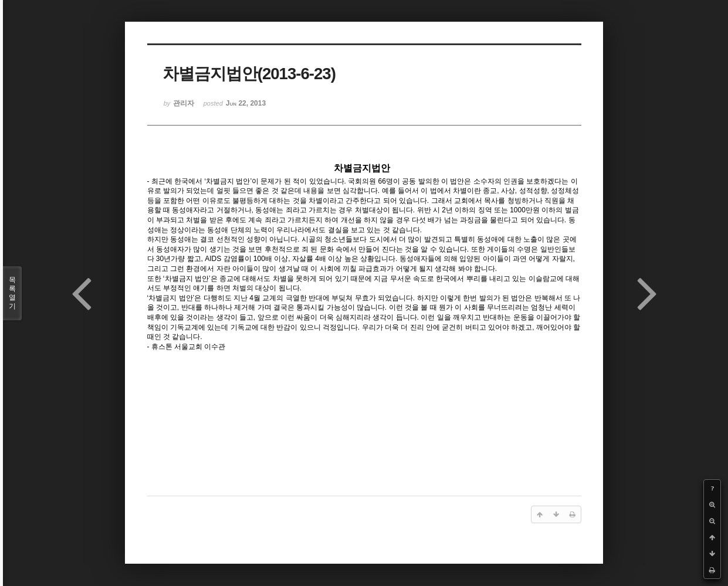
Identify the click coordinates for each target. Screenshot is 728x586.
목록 (12, 293)
